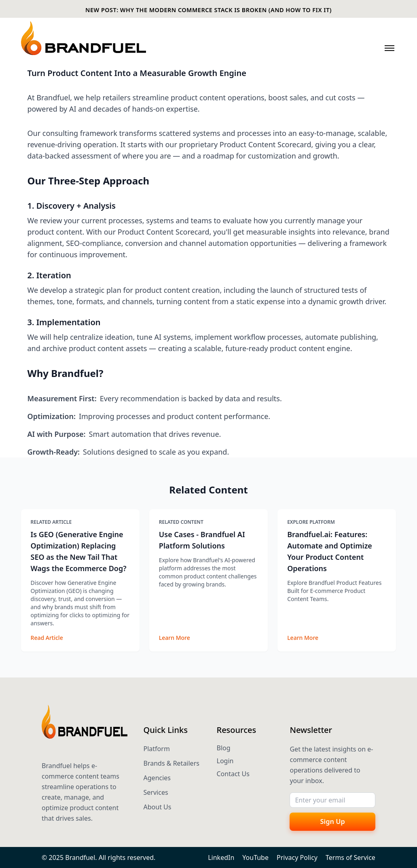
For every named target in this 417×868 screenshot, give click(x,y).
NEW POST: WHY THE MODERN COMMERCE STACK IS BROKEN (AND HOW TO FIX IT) (208, 10)
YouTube (255, 857)
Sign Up (333, 821)
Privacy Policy (297, 857)
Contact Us (233, 774)
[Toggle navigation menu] (389, 48)
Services (156, 792)
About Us (158, 807)
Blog (224, 748)
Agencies (157, 778)
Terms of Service (350, 857)
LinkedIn (221, 857)
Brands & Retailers (171, 763)
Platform (157, 749)
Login (225, 761)
